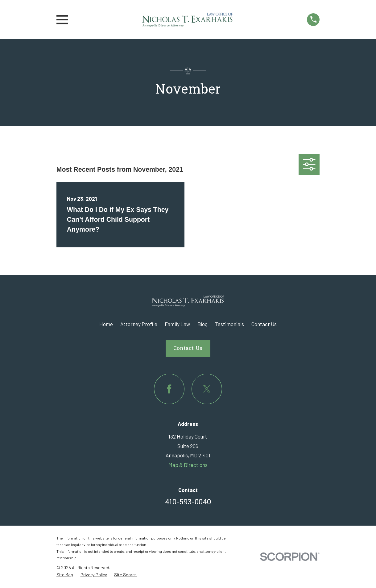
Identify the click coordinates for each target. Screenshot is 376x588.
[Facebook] (169, 389)
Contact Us (264, 324)
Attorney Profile (139, 324)
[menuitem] (65, 575)
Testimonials (229, 324)
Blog (202, 324)
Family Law (177, 324)
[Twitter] (207, 389)
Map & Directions (188, 465)
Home (106, 324)
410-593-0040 (188, 503)
